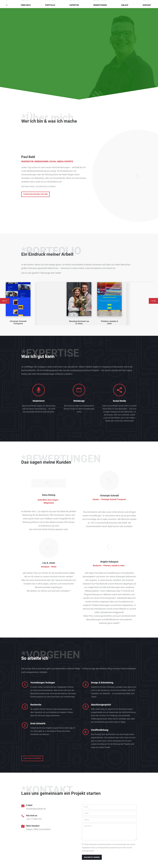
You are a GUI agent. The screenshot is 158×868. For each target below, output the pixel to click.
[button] (5, 301)
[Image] (18, 299)
